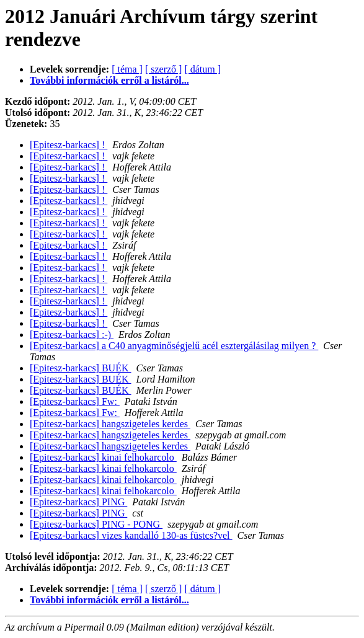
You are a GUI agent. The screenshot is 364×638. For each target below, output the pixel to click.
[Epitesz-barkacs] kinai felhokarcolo (103, 457)
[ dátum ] (202, 69)
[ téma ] (127, 69)
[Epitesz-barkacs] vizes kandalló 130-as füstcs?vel (131, 535)
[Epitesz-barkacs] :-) (72, 335)
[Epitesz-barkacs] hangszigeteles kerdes (110, 424)
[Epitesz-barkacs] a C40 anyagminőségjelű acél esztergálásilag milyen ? (174, 346)
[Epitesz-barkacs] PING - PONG (96, 524)
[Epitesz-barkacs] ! (69, 145)
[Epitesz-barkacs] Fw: (75, 401)
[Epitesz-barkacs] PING (78, 502)
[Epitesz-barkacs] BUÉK (81, 368)
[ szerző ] (164, 69)
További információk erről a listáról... (109, 80)
